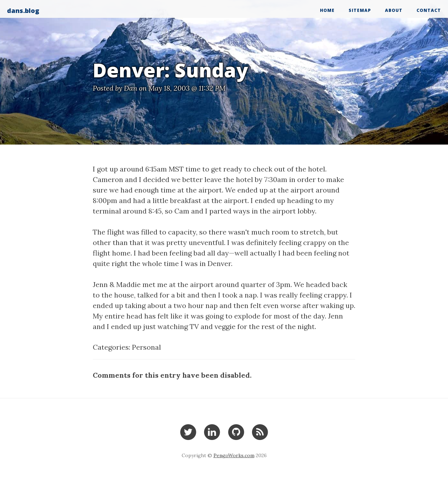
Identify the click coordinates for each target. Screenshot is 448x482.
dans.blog (23, 11)
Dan (131, 88)
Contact (429, 10)
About (394, 10)
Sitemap (360, 10)
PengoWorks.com (234, 455)
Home (327, 10)
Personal (146, 347)
